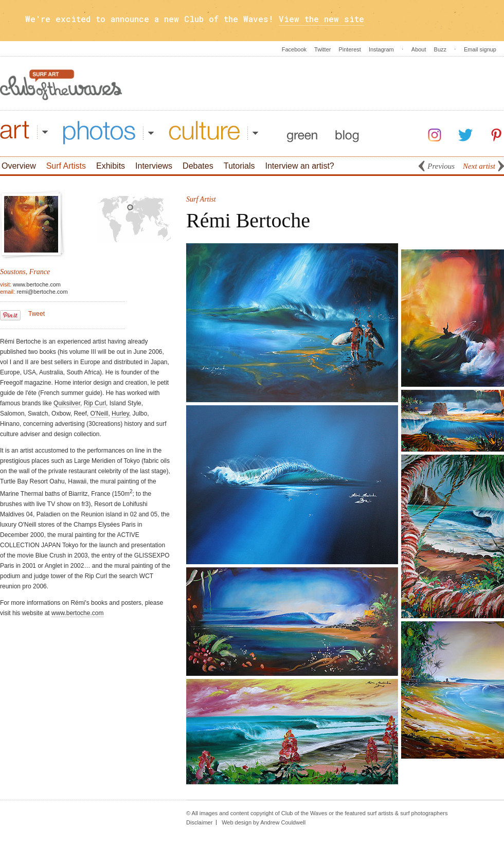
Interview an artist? (299, 166)
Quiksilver (67, 403)
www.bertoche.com (37, 284)
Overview (19, 166)
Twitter (322, 49)
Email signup (480, 49)
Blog (347, 133)
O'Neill (99, 414)
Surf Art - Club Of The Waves (61, 85)
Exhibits (111, 166)
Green (302, 133)
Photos (109, 133)
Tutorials (239, 166)
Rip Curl (95, 403)
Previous (441, 166)
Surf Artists (66, 166)
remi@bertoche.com (42, 292)
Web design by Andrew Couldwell (264, 822)
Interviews (154, 166)
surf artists (380, 813)
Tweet (37, 314)
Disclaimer (199, 822)
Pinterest (349, 49)
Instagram (381, 49)
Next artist (479, 166)
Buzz (440, 49)
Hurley (120, 414)
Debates (198, 166)
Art (24, 133)
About (419, 49)
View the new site (321, 19)
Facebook (294, 49)
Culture (213, 133)
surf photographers (424, 813)
